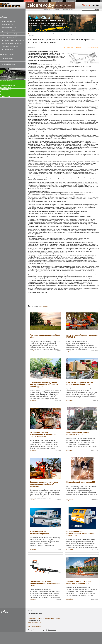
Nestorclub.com (52, 630)
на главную (47, 10)
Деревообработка (8, 59)
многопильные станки (7, 81)
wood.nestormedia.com (35, 626)
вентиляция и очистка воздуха (13, 40)
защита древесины (9, 37)
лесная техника (8, 21)
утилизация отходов (10, 46)
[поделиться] (69, 47)
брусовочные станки (6, 92)
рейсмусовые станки (6, 94)
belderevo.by (8, 64)
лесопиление (8, 25)
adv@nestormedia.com (35, 623)
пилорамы (48, 34)
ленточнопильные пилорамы (9, 83)
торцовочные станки (6, 90)
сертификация (7, 50)
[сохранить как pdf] (92, 47)
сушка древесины (9, 28)
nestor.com (29, 1)
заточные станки (5, 96)
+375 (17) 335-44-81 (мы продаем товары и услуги (44, 618)
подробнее (33, 351)
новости (57, 10)
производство (8, 31)
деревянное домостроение (12, 43)
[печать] (79, 47)
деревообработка (9, 34)
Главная (31, 34)
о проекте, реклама (68, 10)
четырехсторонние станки (8, 85)
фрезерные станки (6, 87)
